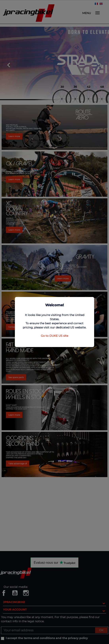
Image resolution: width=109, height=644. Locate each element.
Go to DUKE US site (54, 336)
